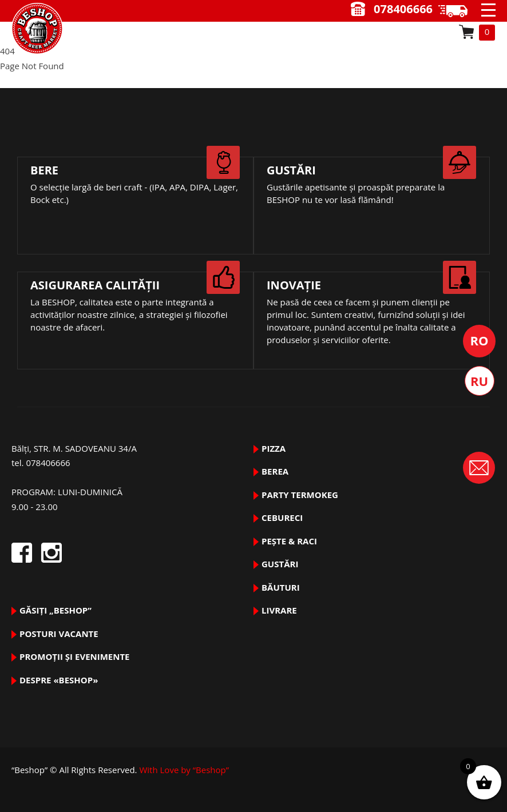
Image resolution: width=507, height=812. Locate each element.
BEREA (275, 471)
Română (479, 341)
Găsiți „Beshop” (56, 610)
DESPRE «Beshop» (59, 680)
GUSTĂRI (280, 564)
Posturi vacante (59, 634)
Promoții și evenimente (75, 656)
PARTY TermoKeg (300, 495)
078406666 (403, 9)
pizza (274, 448)
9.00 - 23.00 (457, 11)
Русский (480, 381)
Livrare (279, 610)
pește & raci (289, 541)
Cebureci (282, 518)
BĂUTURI (281, 587)
